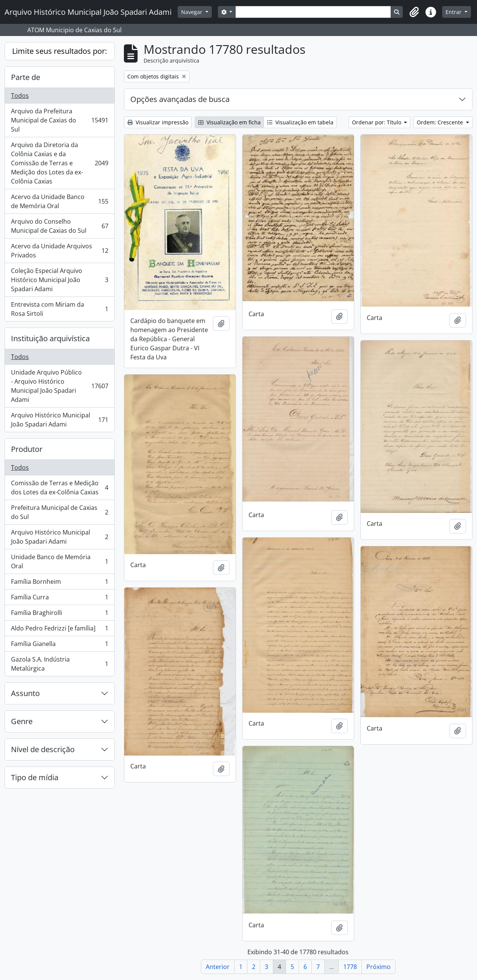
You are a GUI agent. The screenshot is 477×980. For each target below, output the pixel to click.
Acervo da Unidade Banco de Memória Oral (59, 201)
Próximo (378, 967)
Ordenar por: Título (377, 122)
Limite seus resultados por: (59, 51)
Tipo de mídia (35, 777)
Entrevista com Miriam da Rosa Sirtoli (59, 309)
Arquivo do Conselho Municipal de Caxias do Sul (59, 226)
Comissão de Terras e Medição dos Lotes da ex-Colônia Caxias (59, 488)
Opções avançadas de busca (180, 99)
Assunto (25, 693)
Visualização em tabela (300, 122)
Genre (22, 721)
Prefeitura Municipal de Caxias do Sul (59, 512)
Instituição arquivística (50, 338)
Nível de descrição (43, 749)
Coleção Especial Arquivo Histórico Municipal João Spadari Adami (59, 280)
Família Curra (59, 599)
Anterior (218, 967)
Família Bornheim (59, 583)
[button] (414, 12)
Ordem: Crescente (441, 122)
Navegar (192, 12)
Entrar (454, 12)
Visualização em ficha (229, 122)
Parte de (26, 77)
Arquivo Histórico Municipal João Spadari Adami (59, 420)
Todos (20, 96)
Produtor (27, 449)
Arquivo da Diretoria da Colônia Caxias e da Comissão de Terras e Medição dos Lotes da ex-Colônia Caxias (59, 163)
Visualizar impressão (158, 122)
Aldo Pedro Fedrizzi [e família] (59, 630)
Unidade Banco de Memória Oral (59, 561)
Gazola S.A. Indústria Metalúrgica (59, 664)
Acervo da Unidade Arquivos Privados (59, 251)
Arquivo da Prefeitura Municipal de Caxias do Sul (59, 120)
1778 (350, 967)
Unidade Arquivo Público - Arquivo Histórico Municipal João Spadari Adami (59, 386)
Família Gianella (59, 645)
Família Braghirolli (59, 614)
